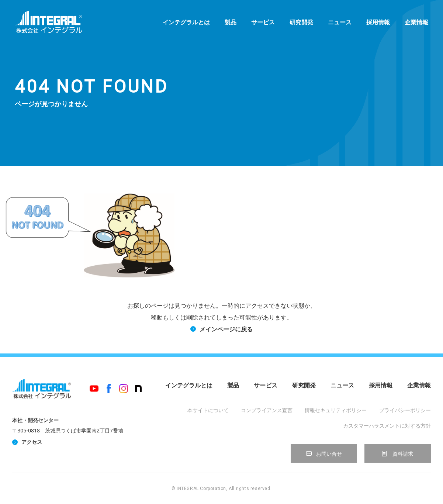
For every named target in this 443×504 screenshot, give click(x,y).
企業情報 (416, 22)
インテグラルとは (186, 22)
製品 (231, 22)
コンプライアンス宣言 (267, 410)
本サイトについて (208, 410)
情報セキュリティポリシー (336, 410)
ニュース (340, 22)
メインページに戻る (226, 329)
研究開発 (301, 22)
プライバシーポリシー (405, 410)
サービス (263, 22)
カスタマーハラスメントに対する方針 (387, 426)
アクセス (32, 442)
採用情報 (378, 22)
